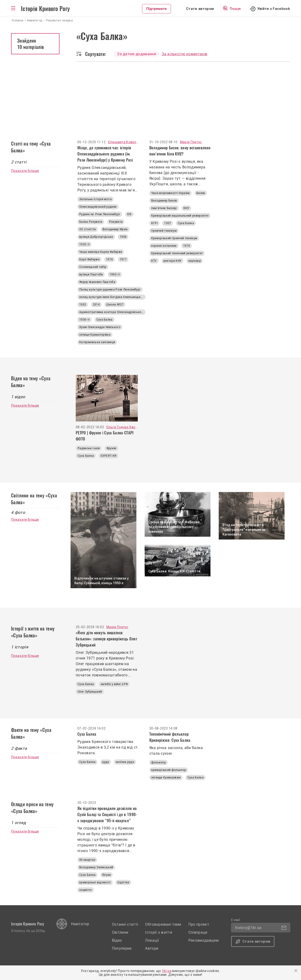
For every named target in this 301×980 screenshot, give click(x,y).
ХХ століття (88, 229)
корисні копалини (164, 246)
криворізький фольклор (169, 770)
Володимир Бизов (164, 201)
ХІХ (129, 214)
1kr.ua (167, 971)
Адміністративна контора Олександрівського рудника (112, 312)
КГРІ (154, 223)
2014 (96, 305)
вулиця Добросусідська (96, 237)
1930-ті (84, 320)
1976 (187, 246)
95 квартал (87, 860)
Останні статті (125, 924)
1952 (83, 305)
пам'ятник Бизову (164, 208)
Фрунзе (111, 448)
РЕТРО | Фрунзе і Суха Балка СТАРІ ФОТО (105, 436)
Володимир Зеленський (96, 867)
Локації (152, 940)
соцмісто (86, 890)
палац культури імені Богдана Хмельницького (112, 297)
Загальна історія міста (95, 199)
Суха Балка (105, 320)
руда (106, 762)
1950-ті (115, 274)
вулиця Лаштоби (91, 274)
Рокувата (116, 222)
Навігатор (80, 924)
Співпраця (198, 932)
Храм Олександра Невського (100, 327)
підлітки (123, 882)
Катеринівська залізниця (97, 342)
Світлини (120, 932)
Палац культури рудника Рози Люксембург (110, 290)
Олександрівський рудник (98, 207)
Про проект (199, 924)
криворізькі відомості (95, 882)
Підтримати (156, 9)
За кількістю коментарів (184, 54)
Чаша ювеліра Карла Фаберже (101, 252)
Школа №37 (115, 305)
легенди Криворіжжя (166, 778)
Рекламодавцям (204, 940)
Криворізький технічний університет (177, 253)
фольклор (159, 762)
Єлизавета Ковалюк (123, 142)
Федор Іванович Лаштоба (97, 282)
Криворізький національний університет (180, 216)
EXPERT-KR (109, 456)
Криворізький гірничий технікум (174, 238)
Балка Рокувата (91, 222)
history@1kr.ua (248, 928)
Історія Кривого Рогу (45, 9)
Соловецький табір (93, 267)
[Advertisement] (150, 97)
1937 (168, 223)
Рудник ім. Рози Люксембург (100, 214)
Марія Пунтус (191, 142)
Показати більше (25, 171)
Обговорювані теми (163, 924)
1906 (123, 237)
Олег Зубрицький (90, 692)
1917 (123, 259)
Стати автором (200, 9)
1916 (109, 259)
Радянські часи (89, 448)
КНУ (186, 208)
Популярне (122, 948)
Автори (152, 948)
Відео (117, 940)
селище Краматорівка (95, 335)
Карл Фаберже (89, 259)
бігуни (107, 875)
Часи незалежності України (170, 193)
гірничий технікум (164, 231)
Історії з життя (159, 932)
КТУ (154, 261)
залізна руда (125, 762)
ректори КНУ (173, 261)
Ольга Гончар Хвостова (122, 427)
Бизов (201, 193)
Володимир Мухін (115, 229)
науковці (195, 261)
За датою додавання (136, 54)
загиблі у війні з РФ (114, 684)
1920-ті (84, 244)
